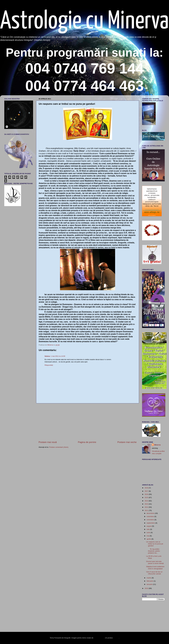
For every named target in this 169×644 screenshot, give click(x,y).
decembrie (151, 513)
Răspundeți (49, 365)
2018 (147, 488)
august (149, 526)
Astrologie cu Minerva (84, 22)
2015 (147, 497)
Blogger (116, 638)
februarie (150, 581)
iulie (148, 529)
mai (148, 536)
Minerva (157, 445)
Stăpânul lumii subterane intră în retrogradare (155, 568)
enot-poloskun (99, 638)
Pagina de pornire (87, 442)
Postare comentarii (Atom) (59, 447)
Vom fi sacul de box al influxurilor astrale (154, 573)
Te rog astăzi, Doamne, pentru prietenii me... (153, 551)
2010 (147, 588)
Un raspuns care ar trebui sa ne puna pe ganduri (155, 544)
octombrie (150, 520)
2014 (147, 501)
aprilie (149, 539)
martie (149, 578)
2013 (147, 504)
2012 (147, 507)
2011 (147, 510)
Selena (47, 356)
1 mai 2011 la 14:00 (58, 356)
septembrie (151, 523)
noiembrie (150, 516)
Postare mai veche (127, 442)
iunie (149, 533)
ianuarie (150, 584)
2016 (147, 494)
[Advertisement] (88, 422)
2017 (147, 491)
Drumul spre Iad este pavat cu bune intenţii (155, 562)
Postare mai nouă (48, 442)
